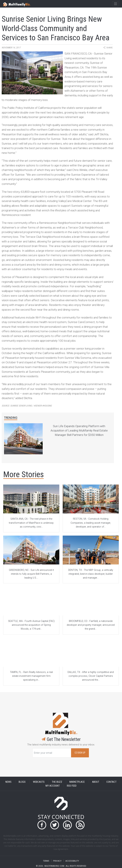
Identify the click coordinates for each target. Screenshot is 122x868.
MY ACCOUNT (53, 786)
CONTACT (111, 782)
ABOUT (96, 782)
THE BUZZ (57, 782)
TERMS (46, 861)
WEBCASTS (39, 782)
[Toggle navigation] (115, 4)
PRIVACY (57, 861)
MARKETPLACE (77, 782)
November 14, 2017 (11, 48)
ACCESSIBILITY (72, 861)
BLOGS (22, 782)
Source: (27, 406)
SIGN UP (80, 753)
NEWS (8, 782)
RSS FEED (72, 786)
